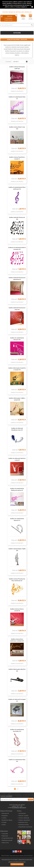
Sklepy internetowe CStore (17, 854)
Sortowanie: (8, 62)
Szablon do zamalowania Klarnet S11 (17, 520)
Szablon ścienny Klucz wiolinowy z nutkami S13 (17, 640)
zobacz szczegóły (17, 91)
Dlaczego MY (6, 813)
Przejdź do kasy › (9, 20)
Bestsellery (20, 12)
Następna (20, 789)
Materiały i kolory (23, 822)
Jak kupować (22, 813)
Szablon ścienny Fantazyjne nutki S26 (17, 68)
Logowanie (5, 834)
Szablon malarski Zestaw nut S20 (17, 218)
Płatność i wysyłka (24, 816)
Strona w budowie (17, 864)
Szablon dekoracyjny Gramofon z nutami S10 (17, 369)
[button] (20, 62)
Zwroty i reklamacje (24, 818)
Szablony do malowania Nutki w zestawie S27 (17, 248)
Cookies (4, 818)
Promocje (12, 12)
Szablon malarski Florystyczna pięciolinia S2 (17, 279)
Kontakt (4, 822)
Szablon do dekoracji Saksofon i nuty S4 (17, 459)
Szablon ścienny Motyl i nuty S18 (17, 128)
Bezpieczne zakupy (7, 820)
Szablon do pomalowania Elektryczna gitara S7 (17, 489)
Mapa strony (5, 843)
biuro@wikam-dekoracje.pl (19, 807)
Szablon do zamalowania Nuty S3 (17, 98)
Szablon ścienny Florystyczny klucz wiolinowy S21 (17, 580)
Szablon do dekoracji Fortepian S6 (17, 700)
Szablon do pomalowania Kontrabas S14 (17, 730)
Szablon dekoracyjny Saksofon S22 (17, 670)
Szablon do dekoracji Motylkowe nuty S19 (17, 429)
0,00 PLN (10, 16)
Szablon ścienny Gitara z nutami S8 (17, 610)
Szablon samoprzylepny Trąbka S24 (17, 550)
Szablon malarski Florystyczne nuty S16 (17, 309)
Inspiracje (28, 12)
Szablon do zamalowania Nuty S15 (17, 761)
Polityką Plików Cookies (20, 3)
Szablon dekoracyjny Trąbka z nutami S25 (17, 399)
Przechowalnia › (9, 18)
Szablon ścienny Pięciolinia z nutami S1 (17, 158)
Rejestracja (5, 836)
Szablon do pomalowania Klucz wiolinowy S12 (17, 188)
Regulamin (5, 816)
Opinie (4, 825)
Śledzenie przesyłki (7, 840)
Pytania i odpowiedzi (24, 820)
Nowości (5, 12)
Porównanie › (30, 28)
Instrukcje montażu (24, 825)
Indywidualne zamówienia (25, 827)
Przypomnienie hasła (8, 838)
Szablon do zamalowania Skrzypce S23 (17, 339)
